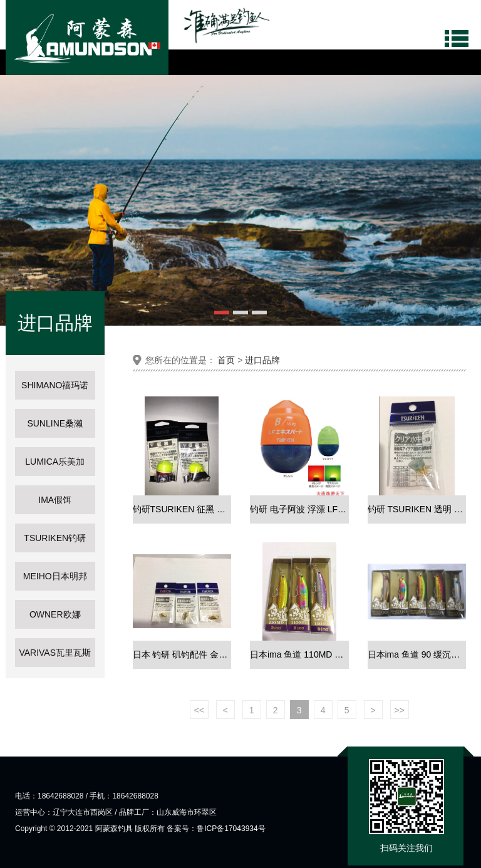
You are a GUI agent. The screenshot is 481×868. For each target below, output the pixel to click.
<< (199, 710)
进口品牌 (262, 360)
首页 (226, 360)
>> (399, 710)
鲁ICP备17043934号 (231, 829)
